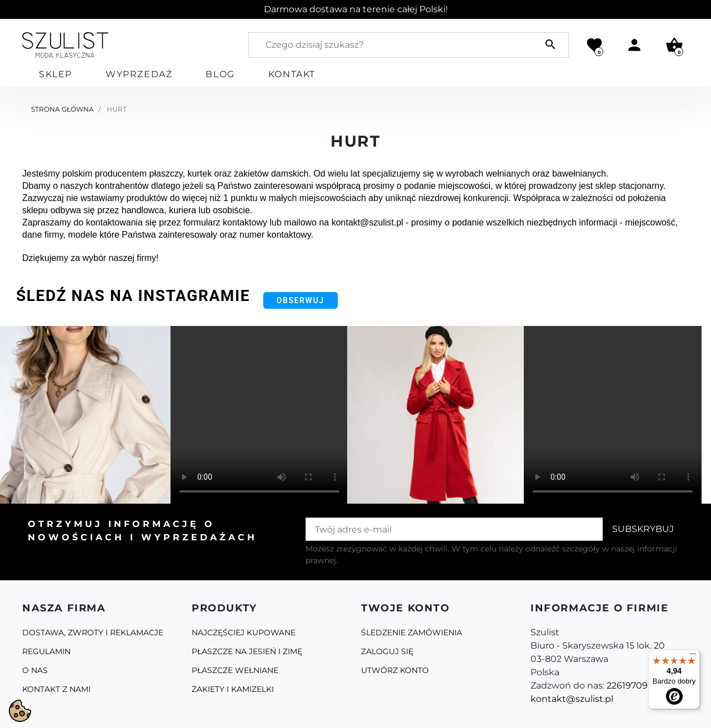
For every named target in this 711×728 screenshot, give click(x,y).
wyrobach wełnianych (488, 174)
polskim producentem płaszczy (122, 174)
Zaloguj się (387, 651)
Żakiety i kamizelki (233, 689)
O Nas (35, 670)
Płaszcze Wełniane (235, 670)
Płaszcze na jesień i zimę (247, 651)
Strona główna (62, 109)
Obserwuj (301, 300)
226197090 (630, 686)
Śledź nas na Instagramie (133, 296)
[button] (674, 45)
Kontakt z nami (56, 689)
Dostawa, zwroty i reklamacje (93, 632)
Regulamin (46, 651)
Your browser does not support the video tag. (259, 415)
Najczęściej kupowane (244, 632)
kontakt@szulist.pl (572, 699)
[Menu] (693, 656)
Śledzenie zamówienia (412, 632)
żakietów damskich (271, 174)
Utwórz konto (395, 670)
